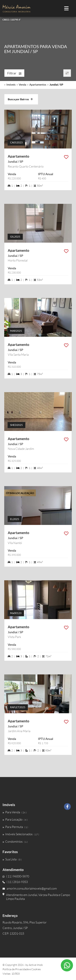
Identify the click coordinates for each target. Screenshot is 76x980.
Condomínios (15, 841)
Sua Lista (12, 859)
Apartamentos (38, 84)
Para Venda (15, 812)
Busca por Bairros (20, 99)
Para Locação (15, 819)
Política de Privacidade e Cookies (22, 969)
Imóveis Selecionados (21, 834)
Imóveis (11, 84)
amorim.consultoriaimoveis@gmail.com (30, 888)
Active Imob (36, 965)
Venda (22, 84)
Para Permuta (15, 827)
